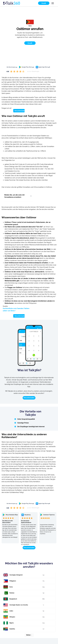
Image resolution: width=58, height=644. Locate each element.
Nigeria (12, 623)
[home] (14, 3)
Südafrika (12, 629)
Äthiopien (12, 617)
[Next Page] (29, 635)
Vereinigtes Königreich (16, 575)
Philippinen (13, 581)
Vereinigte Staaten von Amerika (19, 605)
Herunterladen (20, 111)
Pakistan (12, 593)
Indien (11, 611)
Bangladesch (13, 599)
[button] (53, 3)
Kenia (11, 587)
